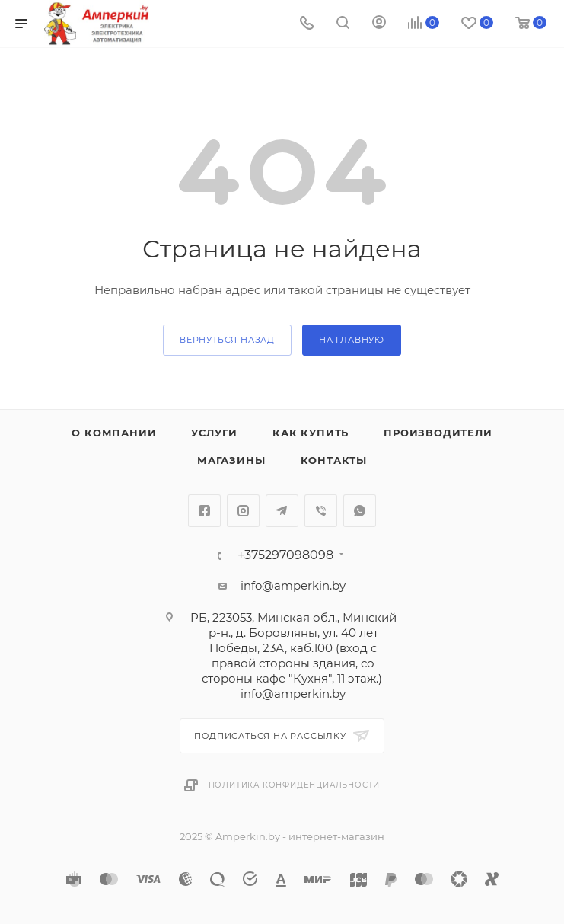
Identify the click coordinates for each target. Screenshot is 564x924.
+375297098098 (285, 555)
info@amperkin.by (293, 585)
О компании (114, 433)
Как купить (311, 433)
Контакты (334, 460)
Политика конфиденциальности (295, 785)
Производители (438, 433)
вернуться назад (227, 340)
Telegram (282, 511)
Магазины (231, 460)
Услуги (214, 433)
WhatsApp (360, 511)
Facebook (204, 511)
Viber (321, 511)
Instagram (243, 511)
